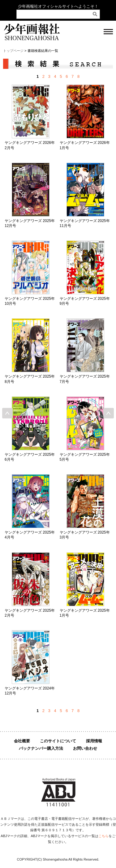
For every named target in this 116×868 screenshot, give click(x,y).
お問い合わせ (85, 748)
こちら (103, 836)
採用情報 (94, 741)
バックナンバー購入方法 (41, 748)
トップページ (13, 51)
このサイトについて (58, 741)
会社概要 (22, 741)
